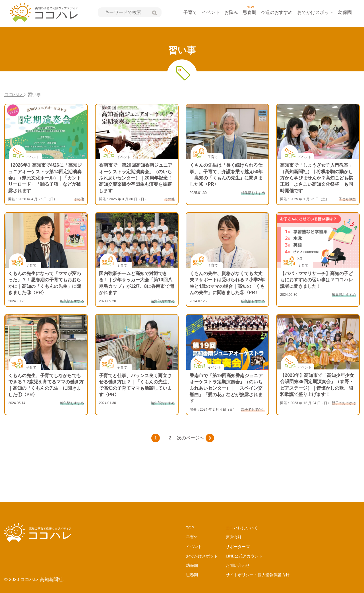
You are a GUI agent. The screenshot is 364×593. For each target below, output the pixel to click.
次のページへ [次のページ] (196, 438)
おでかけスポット (315, 12)
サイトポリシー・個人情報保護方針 (258, 575)
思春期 (249, 12)
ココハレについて (242, 528)
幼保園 (345, 12)
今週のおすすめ (277, 12)
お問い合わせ (238, 565)
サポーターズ (238, 547)
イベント (211, 12)
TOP (190, 528)
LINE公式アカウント (244, 556)
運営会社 (234, 537)
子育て (190, 12)
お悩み (231, 12)
